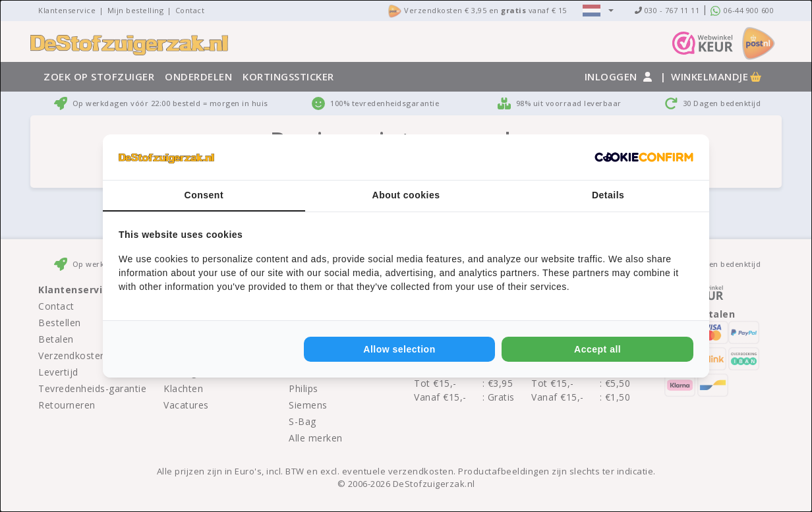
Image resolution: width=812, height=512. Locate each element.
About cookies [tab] (406, 195)
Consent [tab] (204, 195)
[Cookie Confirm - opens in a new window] (644, 157)
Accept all (597, 349)
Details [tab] (608, 195)
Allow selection (399, 349)
